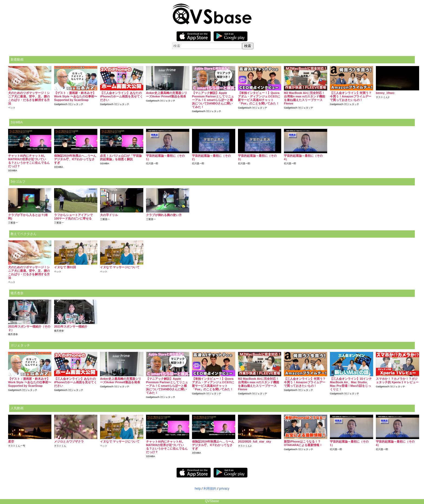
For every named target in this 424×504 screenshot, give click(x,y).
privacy (224, 489)
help (198, 489)
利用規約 (210, 489)
